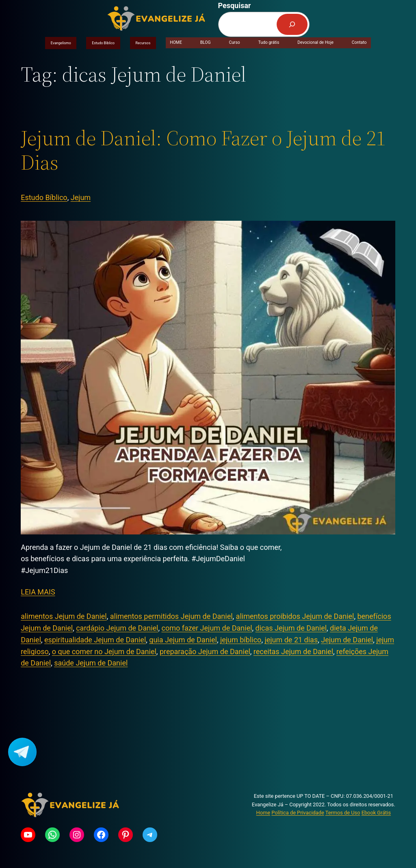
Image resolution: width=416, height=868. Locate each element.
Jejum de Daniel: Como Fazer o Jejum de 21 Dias (203, 150)
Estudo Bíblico (103, 43)
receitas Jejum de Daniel (293, 652)
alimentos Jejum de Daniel (64, 616)
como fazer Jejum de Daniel (207, 628)
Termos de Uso (343, 813)
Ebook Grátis (376, 813)
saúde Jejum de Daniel (91, 663)
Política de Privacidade (298, 813)
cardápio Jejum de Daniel (117, 628)
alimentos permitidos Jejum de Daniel (171, 616)
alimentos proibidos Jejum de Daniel (295, 616)
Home (263, 813)
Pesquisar (235, 5)
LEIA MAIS (38, 592)
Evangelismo (61, 43)
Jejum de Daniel (347, 640)
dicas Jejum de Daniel (291, 628)
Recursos (143, 43)
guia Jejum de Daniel (183, 640)
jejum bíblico (241, 640)
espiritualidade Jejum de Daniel (95, 640)
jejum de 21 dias (291, 640)
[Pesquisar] (292, 24)
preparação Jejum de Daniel (205, 652)
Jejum (81, 197)
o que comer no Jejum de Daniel (104, 652)
